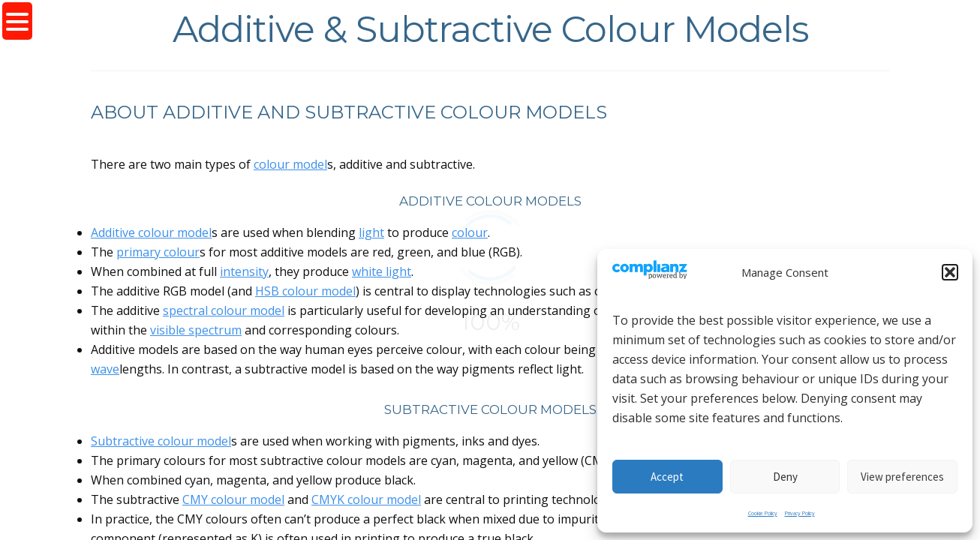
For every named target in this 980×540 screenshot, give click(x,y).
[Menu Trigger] (17, 21)
